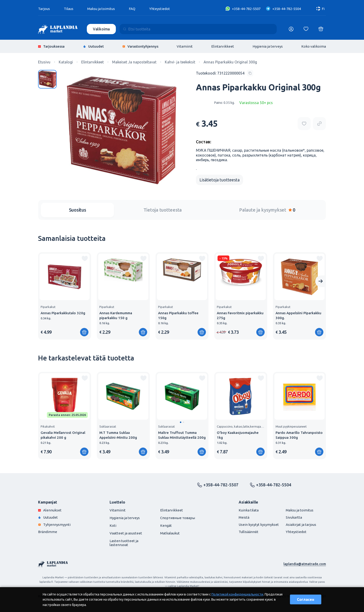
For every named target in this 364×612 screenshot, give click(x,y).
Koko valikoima (314, 46)
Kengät (166, 525)
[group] (65, 296)
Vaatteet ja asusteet (126, 533)
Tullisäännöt (249, 532)
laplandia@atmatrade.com (305, 564)
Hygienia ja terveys (268, 46)
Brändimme (48, 532)
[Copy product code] (225, 73)
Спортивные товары (178, 518)
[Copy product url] (319, 124)
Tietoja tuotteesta (163, 210)
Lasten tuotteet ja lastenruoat (124, 543)
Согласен (306, 599)
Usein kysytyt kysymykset (259, 525)
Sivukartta (294, 517)
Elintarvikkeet (223, 46)
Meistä (244, 517)
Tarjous (44, 9)
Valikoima (101, 29)
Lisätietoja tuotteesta (219, 180)
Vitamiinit (185, 46)
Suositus (78, 210)
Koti (113, 525)
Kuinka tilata (249, 510)
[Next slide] (321, 281)
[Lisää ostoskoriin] (84, 332)
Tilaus (69, 9)
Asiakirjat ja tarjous (301, 525)
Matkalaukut (170, 533)
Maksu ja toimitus (101, 9)
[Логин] (291, 29)
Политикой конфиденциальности (237, 594)
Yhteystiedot (160, 9)
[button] (181, 422)
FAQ (132, 9)
